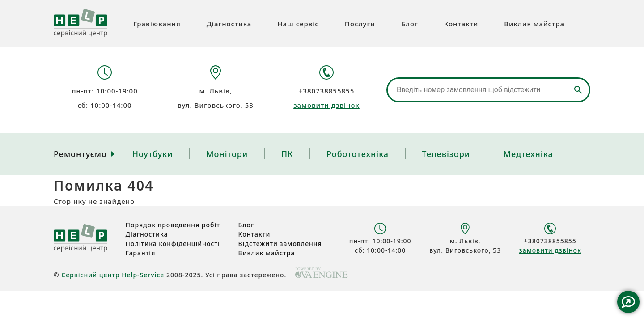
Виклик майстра (534, 24)
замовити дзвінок (326, 105)
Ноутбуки (152, 154)
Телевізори (446, 154)
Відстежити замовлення (280, 244)
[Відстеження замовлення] (488, 90)
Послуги (360, 24)
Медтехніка (528, 154)
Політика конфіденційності (173, 244)
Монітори (227, 154)
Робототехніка (358, 154)
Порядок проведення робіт (173, 225)
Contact (628, 302)
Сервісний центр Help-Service (113, 275)
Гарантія (141, 253)
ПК (287, 154)
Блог (410, 24)
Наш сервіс (298, 24)
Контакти (461, 24)
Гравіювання (157, 24)
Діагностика (229, 24)
